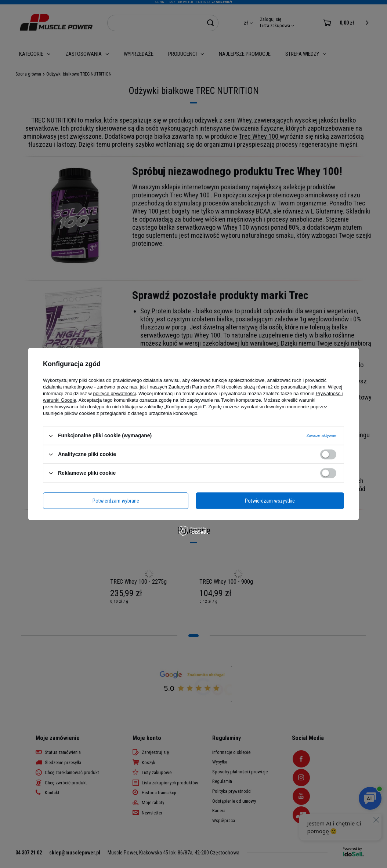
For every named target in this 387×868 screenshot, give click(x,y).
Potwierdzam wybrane (116, 501)
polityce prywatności (115, 393)
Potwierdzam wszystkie (270, 501)
